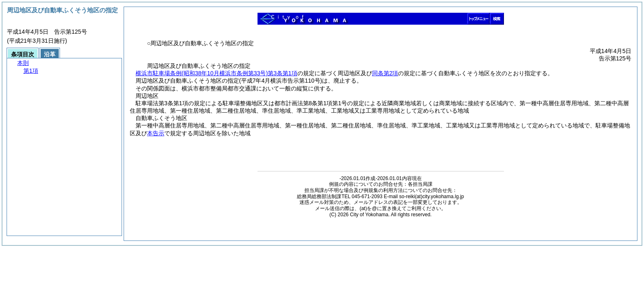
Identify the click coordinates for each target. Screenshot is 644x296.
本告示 (156, 133)
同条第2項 (385, 73)
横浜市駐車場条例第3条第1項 (216, 73)
